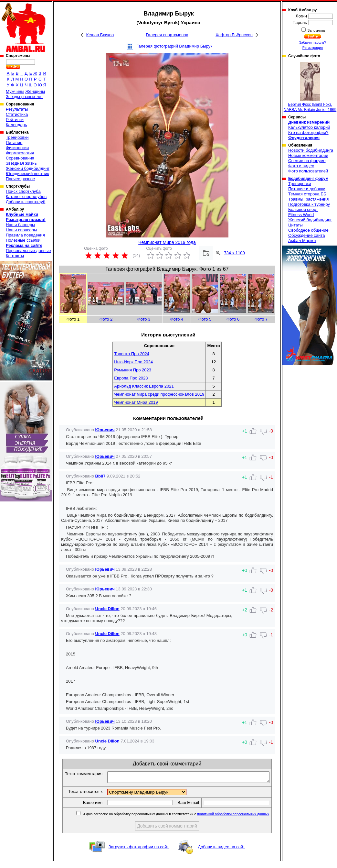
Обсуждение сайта (306, 235)
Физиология (17, 148)
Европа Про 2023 (131, 378)
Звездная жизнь (21, 163)
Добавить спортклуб (26, 202)
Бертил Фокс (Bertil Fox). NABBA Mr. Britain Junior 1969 (310, 87)
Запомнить (316, 30)
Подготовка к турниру (309, 204)
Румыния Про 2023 (133, 370)
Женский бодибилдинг (28, 168)
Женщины (35, 91)
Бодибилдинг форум (308, 179)
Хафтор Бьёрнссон (234, 35)
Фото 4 (177, 319)
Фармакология (20, 153)
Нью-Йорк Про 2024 (133, 362)
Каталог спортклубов (26, 197)
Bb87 (100, 476)
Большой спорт (303, 209)
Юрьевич (105, 430)
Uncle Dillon (107, 609)
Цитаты (295, 225)
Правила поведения (25, 235)
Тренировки (17, 137)
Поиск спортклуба (23, 191)
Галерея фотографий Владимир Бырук (174, 46)
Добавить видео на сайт (221, 854)
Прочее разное (20, 179)
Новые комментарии (308, 155)
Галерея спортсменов (167, 35)
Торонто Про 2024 (132, 354)
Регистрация (313, 48)
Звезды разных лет (24, 97)
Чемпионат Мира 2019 (136, 402)
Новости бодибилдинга (311, 150)
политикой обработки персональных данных (237, 821)
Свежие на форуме (307, 161)
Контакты (15, 256)
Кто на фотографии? (308, 132)
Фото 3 (144, 319)
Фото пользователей (308, 171)
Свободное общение (308, 230)
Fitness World (301, 215)
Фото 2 (106, 319)
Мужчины (15, 91)
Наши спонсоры (21, 230)
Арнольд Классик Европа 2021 (144, 386)
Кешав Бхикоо (100, 35)
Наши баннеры (20, 225)
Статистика (17, 114)
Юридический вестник (27, 174)
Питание (14, 143)
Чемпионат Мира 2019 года (167, 242)
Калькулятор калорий (309, 127)
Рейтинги (15, 120)
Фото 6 (233, 319)
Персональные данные (28, 251)
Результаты (17, 109)
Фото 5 (205, 319)
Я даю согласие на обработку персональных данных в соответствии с (179, 821)
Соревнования (20, 158)
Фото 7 (261, 319)
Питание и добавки (307, 189)
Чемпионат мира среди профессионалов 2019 (159, 394)
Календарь (16, 125)
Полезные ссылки (23, 240)
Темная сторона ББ (307, 194)
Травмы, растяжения (308, 199)
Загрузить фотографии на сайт (139, 854)
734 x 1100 (234, 253)
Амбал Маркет (302, 241)
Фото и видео (301, 166)
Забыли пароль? (313, 42)
